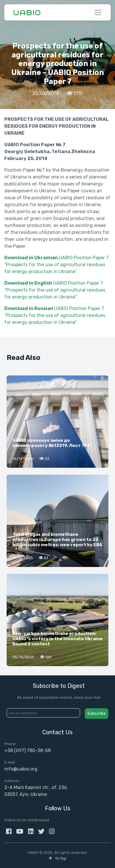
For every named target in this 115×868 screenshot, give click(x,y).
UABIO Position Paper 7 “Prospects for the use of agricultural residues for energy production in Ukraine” (56, 265)
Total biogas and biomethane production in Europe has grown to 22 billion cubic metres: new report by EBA (57, 540)
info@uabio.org (21, 769)
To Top (57, 858)
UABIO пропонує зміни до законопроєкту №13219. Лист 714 (51, 443)
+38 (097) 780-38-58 (28, 750)
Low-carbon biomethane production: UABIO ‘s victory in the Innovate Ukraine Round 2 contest (57, 639)
